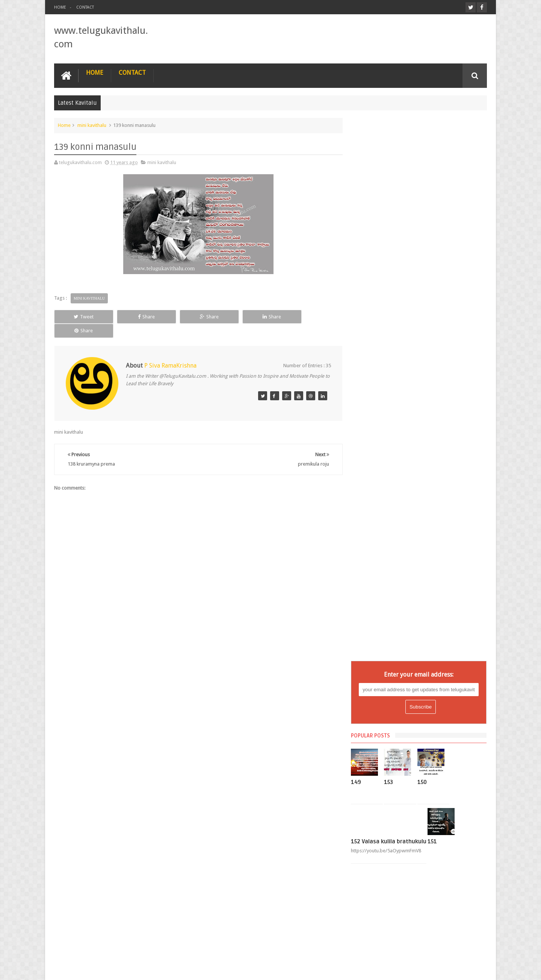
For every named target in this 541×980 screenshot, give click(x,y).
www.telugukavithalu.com (130, 968)
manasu (371, 719)
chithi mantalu (377, 611)
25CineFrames (472, 968)
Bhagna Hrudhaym (382, 598)
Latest (368, 679)
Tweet (81, 316)
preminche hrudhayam (386, 868)
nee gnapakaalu (379, 787)
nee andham (375, 773)
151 (438, 304)
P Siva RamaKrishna (170, 351)
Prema (369, 841)
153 (395, 245)
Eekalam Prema (378, 625)
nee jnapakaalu (378, 801)
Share (139, 316)
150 (428, 245)
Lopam (369, 692)
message (371, 733)
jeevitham (372, 665)
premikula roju (377, 855)
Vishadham (374, 882)
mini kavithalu (92, 125)
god (366, 652)
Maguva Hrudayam (382, 706)
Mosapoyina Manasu (384, 760)
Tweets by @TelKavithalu (384, 905)
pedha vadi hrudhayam (386, 828)
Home (60, 7)
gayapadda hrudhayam (386, 638)
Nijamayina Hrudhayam (387, 814)
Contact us (468, 946)
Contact (85, 7)
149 (362, 245)
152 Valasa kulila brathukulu (395, 304)
